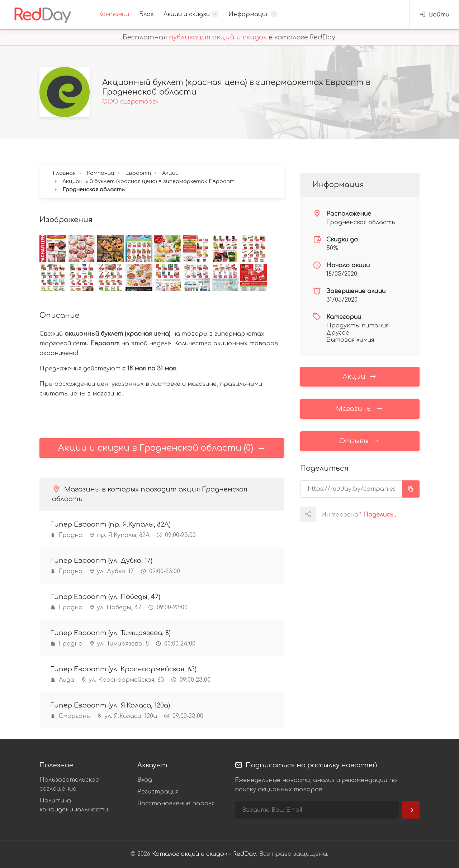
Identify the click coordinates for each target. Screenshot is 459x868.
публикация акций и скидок (218, 37)
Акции (360, 376)
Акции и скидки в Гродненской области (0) (162, 448)
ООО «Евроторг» (130, 102)
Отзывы (360, 441)
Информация (249, 14)
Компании (114, 14)
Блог (146, 14)
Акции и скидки (187, 14)
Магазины (360, 408)
